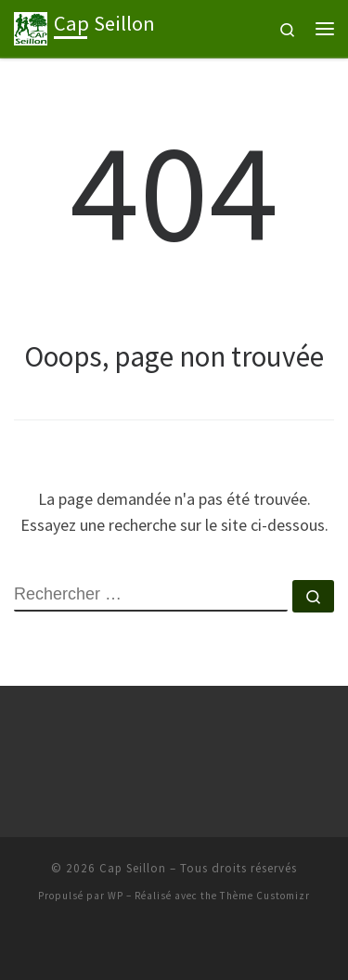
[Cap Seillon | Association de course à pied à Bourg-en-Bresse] (31, 26)
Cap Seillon (133, 868)
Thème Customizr (265, 896)
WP (116, 896)
